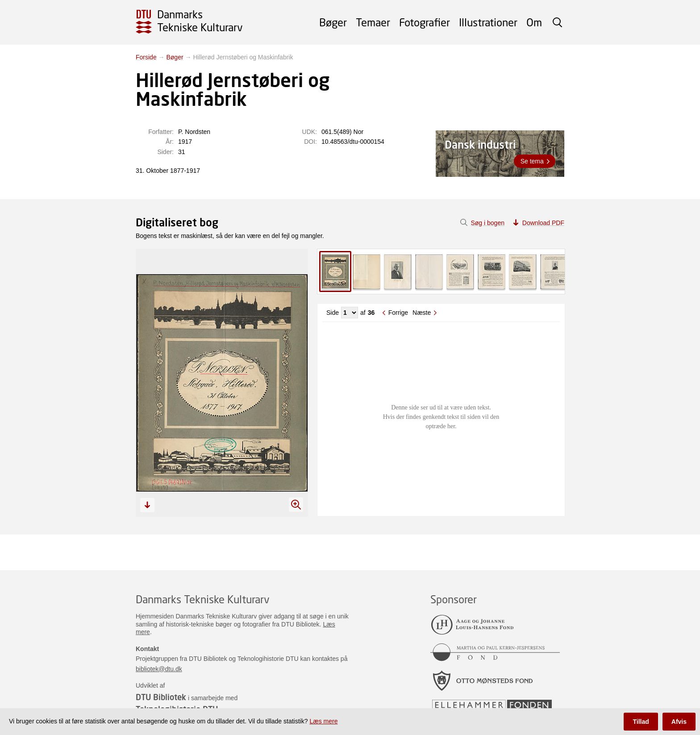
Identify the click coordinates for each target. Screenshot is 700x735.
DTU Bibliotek (161, 697)
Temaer (373, 22)
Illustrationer (488, 22)
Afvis (679, 722)
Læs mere (323, 721)
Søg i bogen (487, 223)
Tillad (641, 722)
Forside (146, 57)
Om (534, 22)
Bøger (333, 22)
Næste (422, 313)
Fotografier (425, 22)
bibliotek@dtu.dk (159, 669)
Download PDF (543, 223)
